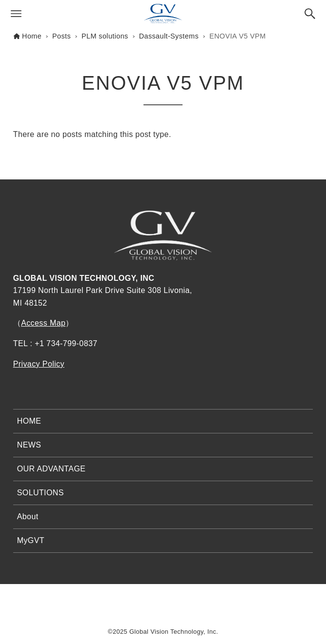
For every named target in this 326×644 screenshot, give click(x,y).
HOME (29, 421)
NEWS (29, 445)
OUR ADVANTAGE (51, 469)
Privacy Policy (39, 364)
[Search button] (310, 14)
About (28, 517)
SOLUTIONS (41, 493)
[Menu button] (16, 14)
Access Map (43, 323)
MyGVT (31, 540)
